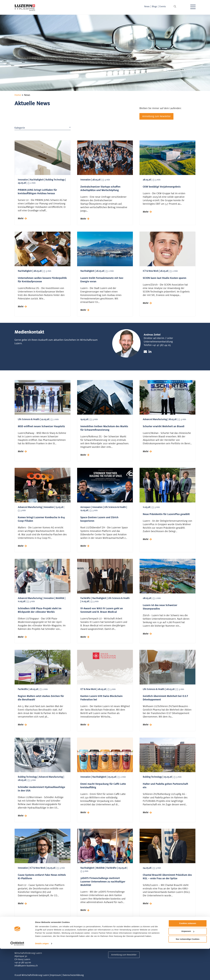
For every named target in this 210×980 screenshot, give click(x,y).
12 (84, 934)
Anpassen (188, 963)
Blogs (157, 6)
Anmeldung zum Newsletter (157, 116)
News (149, 6)
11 (77, 934)
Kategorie (43, 128)
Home (18, 95)
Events (165, 6)
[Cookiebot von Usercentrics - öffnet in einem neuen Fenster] (17, 975)
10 (70, 934)
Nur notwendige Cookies (188, 970)
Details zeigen (42, 975)
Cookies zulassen (188, 955)
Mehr (21, 219)
